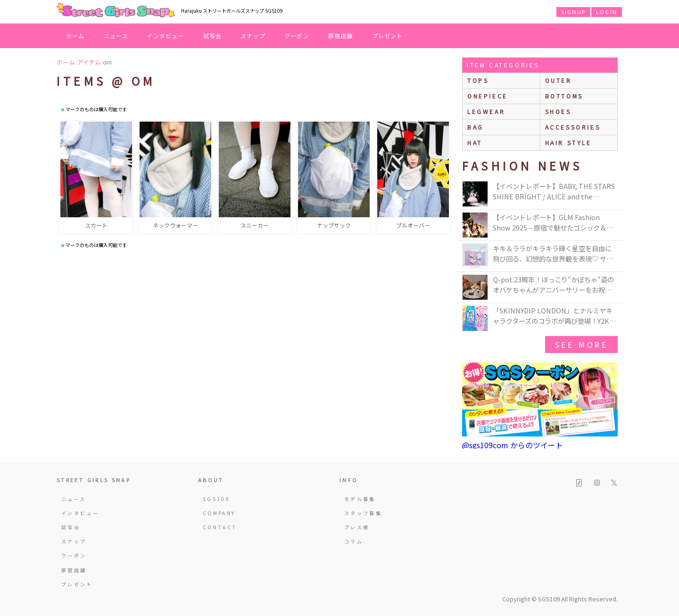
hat (475, 143)
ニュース (116, 36)
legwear (486, 111)
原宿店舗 (341, 36)
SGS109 (216, 499)
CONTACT (220, 527)
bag (476, 127)
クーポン (297, 36)
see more (581, 345)
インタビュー (165, 36)
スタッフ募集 (363, 513)
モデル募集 (360, 499)
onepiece (488, 96)
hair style (568, 143)
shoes (558, 111)
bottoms (564, 96)
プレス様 (357, 527)
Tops (478, 80)
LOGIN (607, 12)
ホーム (75, 36)
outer (559, 80)
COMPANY (219, 513)
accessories (573, 127)
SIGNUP (573, 12)
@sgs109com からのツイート (513, 445)
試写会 (213, 36)
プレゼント (388, 36)
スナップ (253, 36)
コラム (354, 541)
